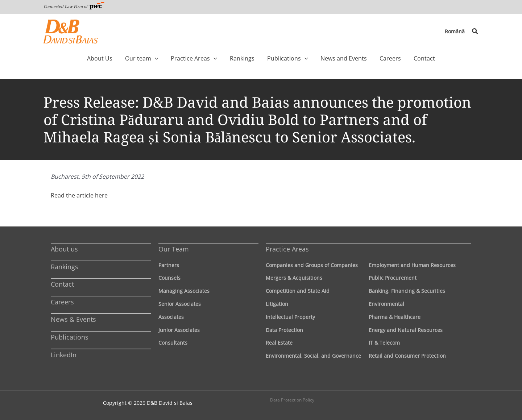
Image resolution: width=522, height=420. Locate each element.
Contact (62, 284)
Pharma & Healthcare (395, 317)
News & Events (73, 319)
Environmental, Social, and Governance (313, 356)
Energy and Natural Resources (406, 330)
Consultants (173, 343)
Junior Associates (179, 330)
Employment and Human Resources (412, 265)
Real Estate (279, 343)
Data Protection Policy (292, 400)
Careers (62, 302)
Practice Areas (287, 249)
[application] (168, 58)
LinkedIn (64, 355)
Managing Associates (184, 291)
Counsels (169, 278)
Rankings (65, 267)
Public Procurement (393, 278)
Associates (171, 317)
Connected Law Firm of (74, 6)
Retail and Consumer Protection (407, 356)
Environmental (386, 304)
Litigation (277, 304)
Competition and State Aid (298, 291)
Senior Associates (180, 304)
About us (64, 249)
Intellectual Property (290, 317)
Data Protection (284, 330)
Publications (70, 337)
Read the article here (79, 195)
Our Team (174, 249)
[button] (475, 32)
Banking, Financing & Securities (407, 291)
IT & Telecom (384, 343)
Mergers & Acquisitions (294, 278)
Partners (169, 265)
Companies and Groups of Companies (312, 265)
